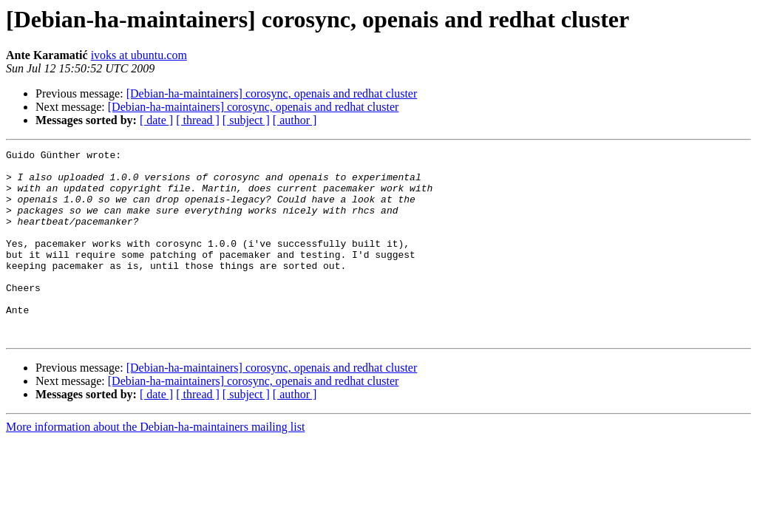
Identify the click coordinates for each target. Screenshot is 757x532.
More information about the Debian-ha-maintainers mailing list (155, 464)
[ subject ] (246, 120)
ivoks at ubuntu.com (139, 55)
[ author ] (295, 120)
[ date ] (156, 120)
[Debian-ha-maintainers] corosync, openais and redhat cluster (272, 93)
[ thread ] (198, 120)
